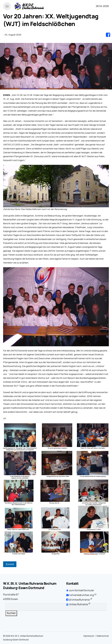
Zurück (10, 564)
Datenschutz (103, 636)
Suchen (11, 613)
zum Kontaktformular (80, 590)
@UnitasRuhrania (78, 600)
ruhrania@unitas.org (80, 595)
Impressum (89, 636)
